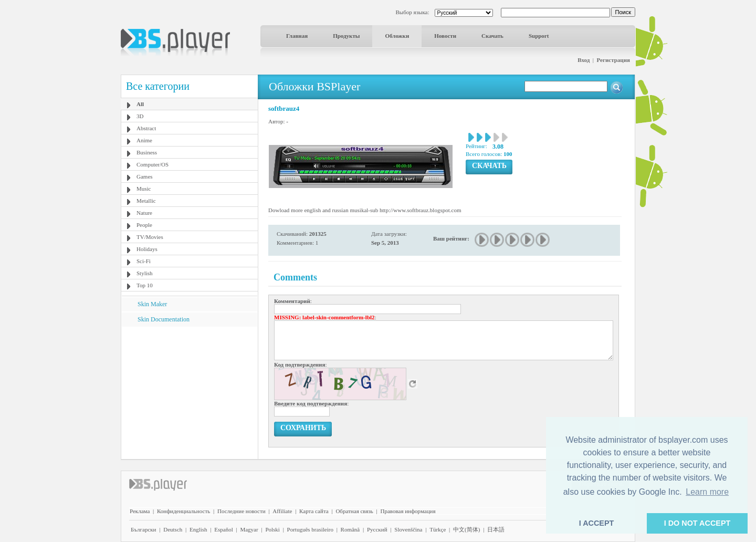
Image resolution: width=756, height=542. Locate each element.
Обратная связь (354, 511)
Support (539, 36)
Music (144, 189)
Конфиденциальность (183, 511)
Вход (584, 60)
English (198, 529)
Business (147, 152)
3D (140, 116)
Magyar (249, 529)
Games (145, 176)
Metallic (146, 201)
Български (144, 529)
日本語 (496, 529)
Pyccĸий (377, 529)
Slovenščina (408, 529)
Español (223, 529)
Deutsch (173, 529)
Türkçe (438, 529)
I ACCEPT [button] (597, 523)
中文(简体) (466, 529)
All (140, 104)
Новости (445, 36)
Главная (297, 36)
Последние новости (241, 511)
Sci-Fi (144, 261)
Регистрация (613, 60)
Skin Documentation (164, 319)
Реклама (140, 511)
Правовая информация (408, 511)
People (144, 225)
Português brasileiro (310, 529)
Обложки (397, 36)
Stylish (145, 273)
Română (350, 529)
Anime (144, 140)
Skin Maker (152, 304)
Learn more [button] (707, 492)
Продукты (346, 36)
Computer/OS (153, 164)
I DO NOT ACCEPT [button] (697, 523)
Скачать (492, 36)
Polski (272, 529)
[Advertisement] (190, 392)
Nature (144, 213)
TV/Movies (150, 237)
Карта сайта (314, 511)
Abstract (146, 128)
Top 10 (145, 285)
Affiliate (282, 511)
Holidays (147, 249)
